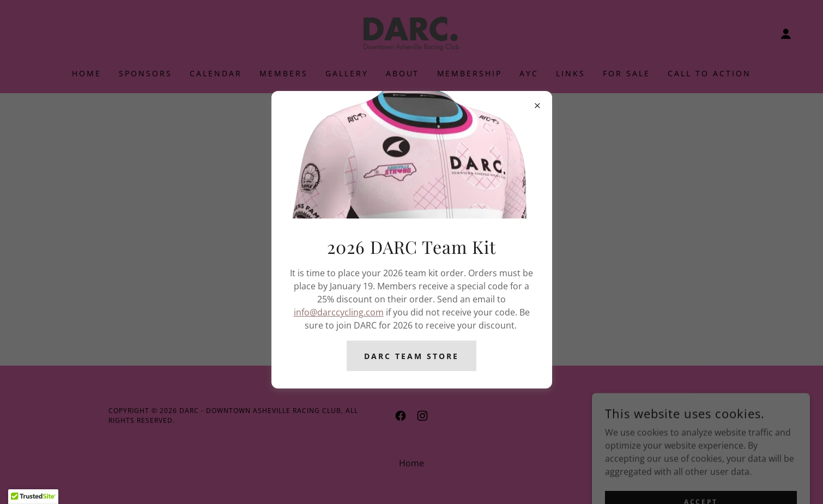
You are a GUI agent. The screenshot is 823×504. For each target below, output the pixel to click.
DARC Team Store (411, 356)
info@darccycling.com (339, 312)
